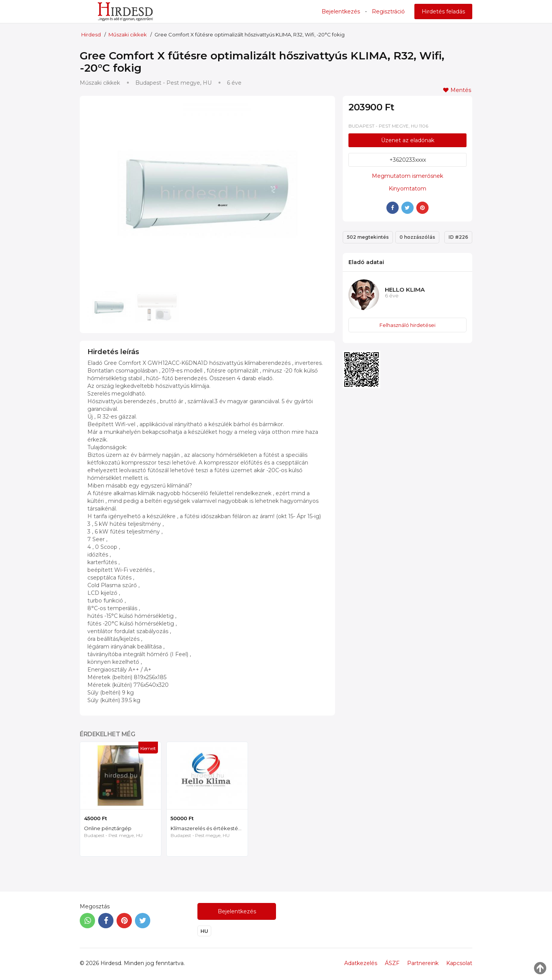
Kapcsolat (459, 963)
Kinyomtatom (407, 189)
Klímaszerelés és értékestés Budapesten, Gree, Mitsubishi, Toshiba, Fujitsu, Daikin (209, 828)
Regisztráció (388, 11)
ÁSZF (392, 963)
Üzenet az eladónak (408, 140)
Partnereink (423, 963)
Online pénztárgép (108, 828)
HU (204, 931)
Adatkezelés (361, 963)
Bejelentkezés (341, 11)
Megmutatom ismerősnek (407, 176)
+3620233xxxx (408, 160)
